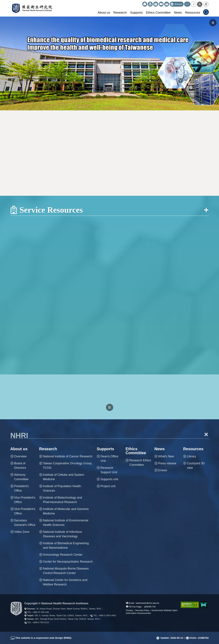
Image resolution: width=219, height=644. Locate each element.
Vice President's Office (25, 500)
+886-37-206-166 (41, 612)
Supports (136, 12)
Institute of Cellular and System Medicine (64, 477)
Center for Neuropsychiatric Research (68, 562)
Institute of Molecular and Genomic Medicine (66, 511)
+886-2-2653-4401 (107, 615)
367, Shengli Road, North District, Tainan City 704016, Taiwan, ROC (67, 619)
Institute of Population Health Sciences (62, 488)
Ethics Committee (158, 12)
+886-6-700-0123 (41, 622)
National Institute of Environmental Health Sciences (66, 523)
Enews (163, 470)
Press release (167, 463)
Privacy (129, 610)
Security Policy (142, 610)
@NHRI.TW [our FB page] (150, 607)
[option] (110, 63)
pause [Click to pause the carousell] (110, 407)
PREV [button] (5, 64)
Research (120, 12)
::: (141, 3)
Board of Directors (20, 466)
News (178, 12)
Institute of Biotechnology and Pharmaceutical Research (62, 500)
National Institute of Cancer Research (68, 456)
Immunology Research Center (63, 555)
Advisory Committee (21, 477)
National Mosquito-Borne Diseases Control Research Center (66, 571)
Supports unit (109, 479)
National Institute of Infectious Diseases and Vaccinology (62, 534)
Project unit (108, 486)
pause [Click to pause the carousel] (213, 23)
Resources (193, 12)
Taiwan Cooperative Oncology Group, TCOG (68, 466)
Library (191, 456)
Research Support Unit (109, 470)
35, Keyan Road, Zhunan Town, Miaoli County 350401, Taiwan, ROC (69, 609)
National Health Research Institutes (32, 8)
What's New (166, 456)
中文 (187, 4)
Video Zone (22, 532)
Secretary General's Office (25, 523)
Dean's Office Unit (109, 459)
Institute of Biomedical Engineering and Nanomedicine (66, 545)
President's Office (21, 488)
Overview (20, 456)
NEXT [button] (214, 64)
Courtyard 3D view (196, 466)
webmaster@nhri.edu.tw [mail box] (147, 603)
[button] (194, 4)
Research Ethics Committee (140, 463)
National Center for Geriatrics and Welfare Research (65, 582)
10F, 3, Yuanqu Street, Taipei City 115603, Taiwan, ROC (61, 615)
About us (104, 12)
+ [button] (206, 434)
